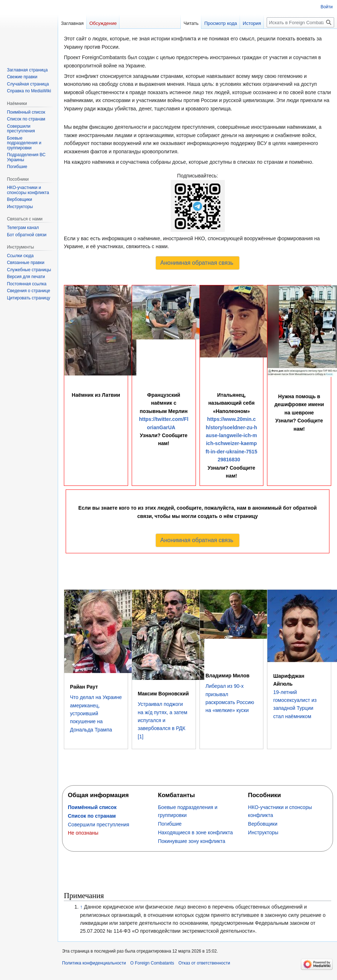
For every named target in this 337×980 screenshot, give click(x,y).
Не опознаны (83, 833)
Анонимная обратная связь (197, 263)
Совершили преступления (99, 825)
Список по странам (92, 816)
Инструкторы (263, 832)
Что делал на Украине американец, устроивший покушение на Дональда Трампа (96, 713)
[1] (141, 737)
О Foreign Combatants (152, 963)
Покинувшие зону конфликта (192, 841)
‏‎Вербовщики (262, 824)
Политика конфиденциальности (94, 963)
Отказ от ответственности (204, 963)
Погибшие (170, 824)
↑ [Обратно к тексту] (81, 907)
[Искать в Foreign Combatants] (300, 22)
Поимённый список (92, 807)
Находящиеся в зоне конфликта (196, 832)
